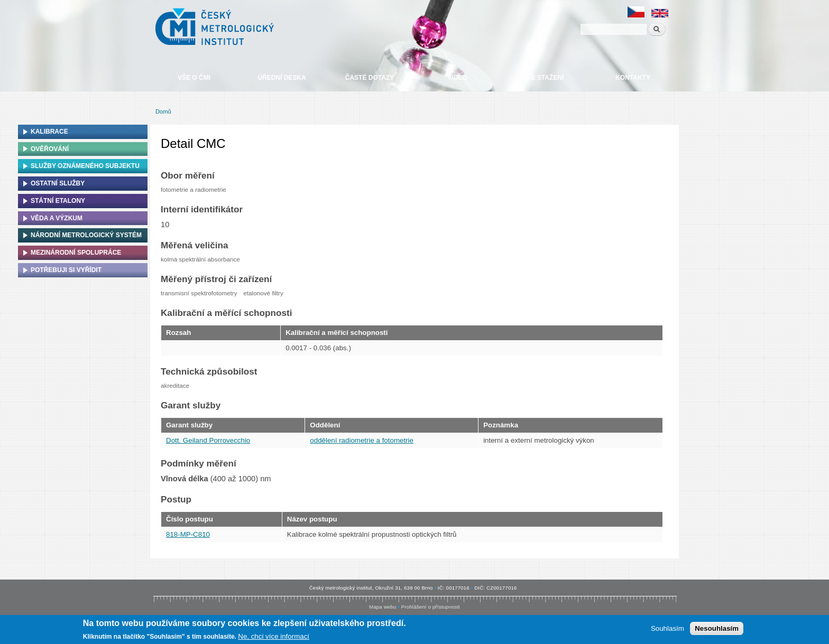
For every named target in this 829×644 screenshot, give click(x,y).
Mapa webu (383, 607)
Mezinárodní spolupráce (76, 253)
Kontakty (633, 78)
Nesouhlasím (717, 629)
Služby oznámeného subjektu (85, 166)
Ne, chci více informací (274, 637)
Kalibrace (49, 132)
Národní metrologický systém (86, 235)
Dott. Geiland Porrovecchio (208, 440)
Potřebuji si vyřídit (66, 270)
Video (457, 78)
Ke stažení (545, 78)
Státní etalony (58, 201)
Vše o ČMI (194, 78)
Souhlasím (667, 629)
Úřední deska (282, 78)
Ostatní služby (58, 183)
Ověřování (50, 149)
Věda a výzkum (57, 218)
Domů (163, 111)
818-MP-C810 (188, 534)
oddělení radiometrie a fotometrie (362, 440)
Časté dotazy (370, 78)
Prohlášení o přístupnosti (431, 607)
